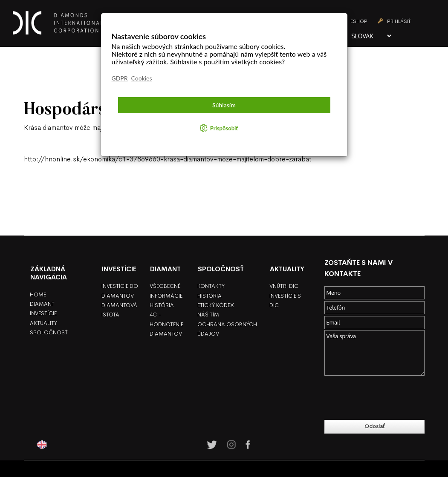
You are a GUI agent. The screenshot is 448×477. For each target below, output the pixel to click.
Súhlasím (224, 105)
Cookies (142, 78)
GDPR (120, 78)
